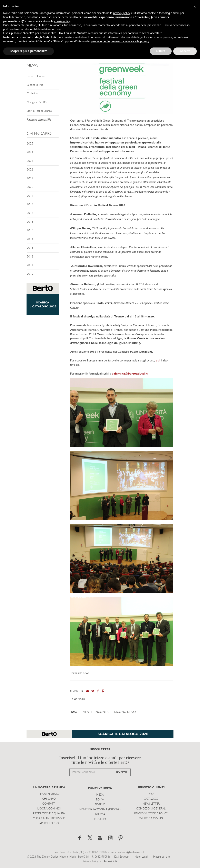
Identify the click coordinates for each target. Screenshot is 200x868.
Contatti (49, 804)
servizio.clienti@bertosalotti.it (128, 852)
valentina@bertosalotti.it (130, 374)
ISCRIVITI (122, 772)
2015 (30, 231)
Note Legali (141, 857)
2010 (30, 274)
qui (158, 361)
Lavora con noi (49, 809)
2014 (30, 239)
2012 (30, 257)
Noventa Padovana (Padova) (100, 810)
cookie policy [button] (62, 21)
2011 (30, 265)
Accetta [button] (185, 51)
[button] (195, 7)
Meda (100, 795)
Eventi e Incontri (37, 76)
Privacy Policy (91, 862)
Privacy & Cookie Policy (151, 814)
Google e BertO (37, 102)
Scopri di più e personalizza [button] (29, 51)
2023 (30, 161)
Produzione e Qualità (49, 814)
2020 (30, 187)
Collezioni (33, 94)
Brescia (100, 814)
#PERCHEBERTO (49, 823)
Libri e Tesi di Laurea (39, 111)
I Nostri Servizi (49, 794)
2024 (30, 152)
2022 (30, 170)
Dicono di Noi (35, 85)
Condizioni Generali (151, 809)
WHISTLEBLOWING (151, 819)
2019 (30, 196)
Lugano (100, 819)
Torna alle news (80, 673)
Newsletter (151, 804)
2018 (30, 205)
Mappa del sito (162, 857)
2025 (30, 144)
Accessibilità (110, 862)
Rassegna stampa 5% (39, 120)
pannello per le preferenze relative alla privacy (120, 41)
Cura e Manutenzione (49, 819)
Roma (100, 800)
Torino (100, 805)
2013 (30, 248)
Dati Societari (122, 857)
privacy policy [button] (122, 13)
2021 (30, 179)
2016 (30, 222)
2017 (30, 213)
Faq (151, 794)
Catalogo (151, 799)
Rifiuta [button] (161, 51)
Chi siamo (49, 799)
